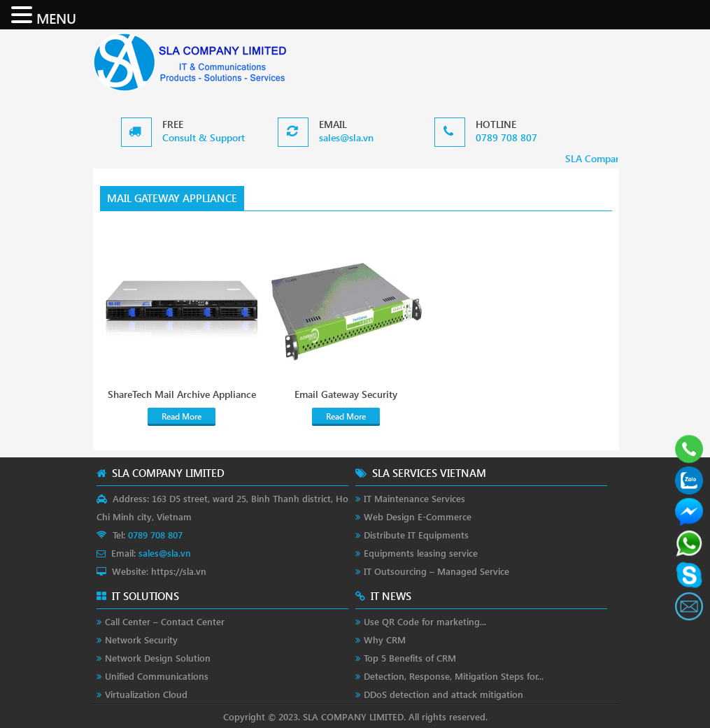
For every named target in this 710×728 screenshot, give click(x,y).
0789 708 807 (506, 137)
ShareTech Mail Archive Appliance (182, 394)
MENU (56, 17)
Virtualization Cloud (146, 694)
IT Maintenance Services (414, 498)
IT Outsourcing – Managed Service (436, 571)
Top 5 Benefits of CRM (410, 658)
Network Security (141, 640)
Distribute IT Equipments (416, 535)
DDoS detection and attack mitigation (443, 694)
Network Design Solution (158, 658)
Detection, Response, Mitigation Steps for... (454, 676)
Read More (182, 416)
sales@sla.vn (346, 137)
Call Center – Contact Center (165, 621)
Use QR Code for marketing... (425, 621)
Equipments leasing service (421, 553)
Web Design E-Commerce (418, 516)
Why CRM (385, 640)
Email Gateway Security (346, 394)
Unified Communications (157, 676)
